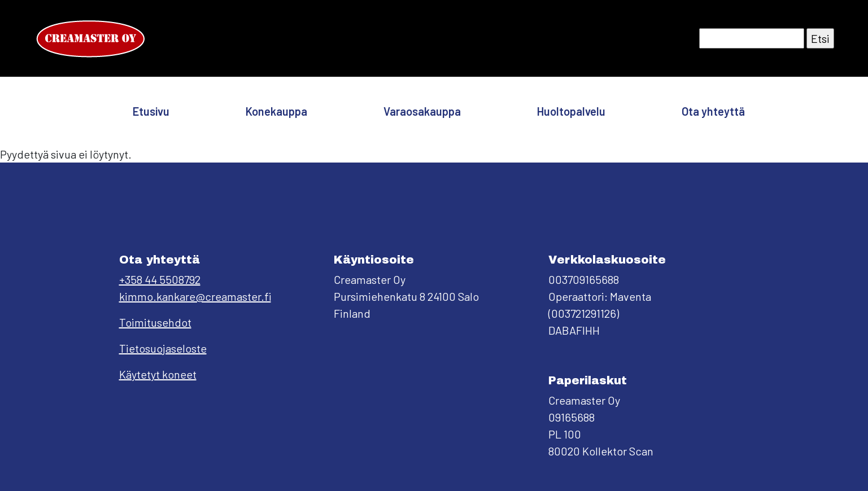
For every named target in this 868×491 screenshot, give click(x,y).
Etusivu (151, 111)
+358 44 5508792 (160, 279)
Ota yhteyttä (713, 111)
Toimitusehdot (155, 322)
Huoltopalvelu (571, 111)
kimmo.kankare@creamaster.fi (195, 296)
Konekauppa (276, 111)
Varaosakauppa (422, 111)
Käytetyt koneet (158, 374)
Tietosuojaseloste (163, 348)
